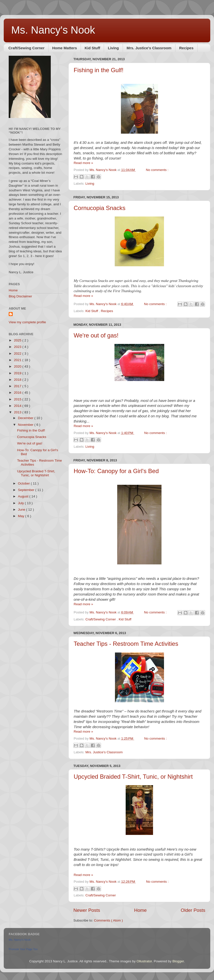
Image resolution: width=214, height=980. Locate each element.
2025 (18, 340)
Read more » (83, 163)
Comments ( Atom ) (108, 920)
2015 (18, 399)
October (24, 483)
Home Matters (65, 48)
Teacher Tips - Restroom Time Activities (126, 644)
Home (140, 910)
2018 (18, 380)
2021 (18, 360)
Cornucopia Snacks (100, 208)
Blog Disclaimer (20, 296)
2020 (18, 366)
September (27, 490)
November (26, 425)
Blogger (178, 961)
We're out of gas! (96, 335)
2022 (18, 354)
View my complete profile (27, 322)
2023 (18, 347)
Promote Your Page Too (23, 949)
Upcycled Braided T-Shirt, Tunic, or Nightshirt (133, 777)
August (24, 496)
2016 (18, 393)
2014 (18, 406)
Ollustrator (144, 961)
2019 (18, 373)
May (22, 516)
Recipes (186, 48)
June (22, 510)
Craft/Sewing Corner (27, 48)
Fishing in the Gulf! (99, 70)
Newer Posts (87, 910)
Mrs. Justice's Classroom (149, 48)
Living (113, 48)
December (26, 418)
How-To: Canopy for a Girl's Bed (116, 471)
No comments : (157, 170)
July (21, 503)
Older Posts (193, 910)
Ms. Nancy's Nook (53, 30)
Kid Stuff (92, 48)
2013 (18, 412)
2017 (18, 386)
